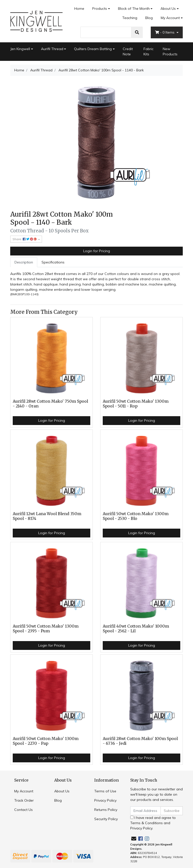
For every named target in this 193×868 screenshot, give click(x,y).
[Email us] (134, 839)
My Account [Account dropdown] (170, 18)
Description (24, 262)
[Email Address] (145, 811)
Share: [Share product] (25, 239)
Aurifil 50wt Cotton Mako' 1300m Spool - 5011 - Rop (136, 404)
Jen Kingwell (20, 49)
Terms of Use (105, 791)
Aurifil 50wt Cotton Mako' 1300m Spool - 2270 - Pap (46, 741)
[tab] (24, 262)
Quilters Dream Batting (93, 49)
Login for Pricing (97, 251)
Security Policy (106, 819)
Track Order (24, 800)
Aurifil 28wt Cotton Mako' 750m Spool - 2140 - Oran (50, 404)
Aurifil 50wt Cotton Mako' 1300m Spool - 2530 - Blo (136, 516)
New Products (170, 51)
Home (79, 9)
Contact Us (23, 810)
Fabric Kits (148, 51)
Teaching (130, 18)
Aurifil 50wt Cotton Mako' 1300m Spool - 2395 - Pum (46, 629)
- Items (165, 32)
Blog (149, 18)
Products (100, 9)
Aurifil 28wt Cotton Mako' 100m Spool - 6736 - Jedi (140, 741)
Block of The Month (134, 9)
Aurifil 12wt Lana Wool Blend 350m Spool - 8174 (47, 516)
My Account (24, 791)
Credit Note (128, 51)
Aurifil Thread (52, 49)
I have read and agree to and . (153, 823)
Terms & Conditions (146, 823)
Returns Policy (106, 810)
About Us (168, 9)
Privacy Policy (105, 800)
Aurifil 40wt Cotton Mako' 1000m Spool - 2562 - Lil (136, 629)
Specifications (53, 262)
